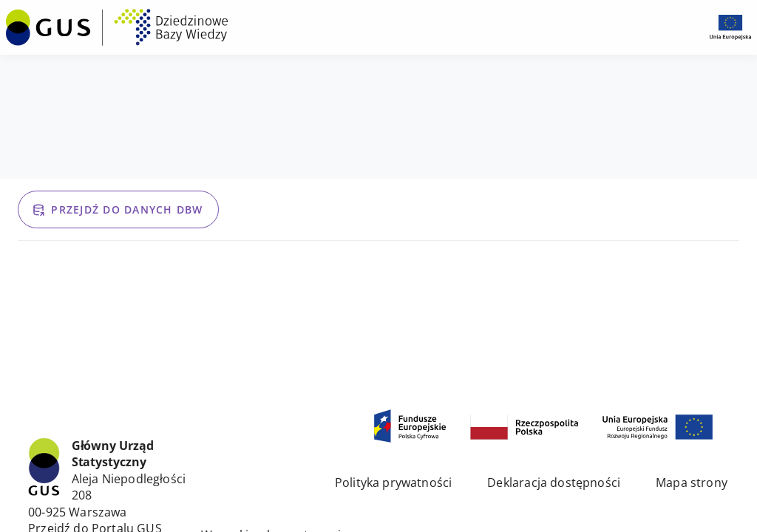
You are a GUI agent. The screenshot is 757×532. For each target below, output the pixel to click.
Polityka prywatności (393, 482)
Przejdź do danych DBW (117, 209)
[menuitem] (117, 26)
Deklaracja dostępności (554, 482)
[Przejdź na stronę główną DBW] (117, 27)
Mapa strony (692, 482)
